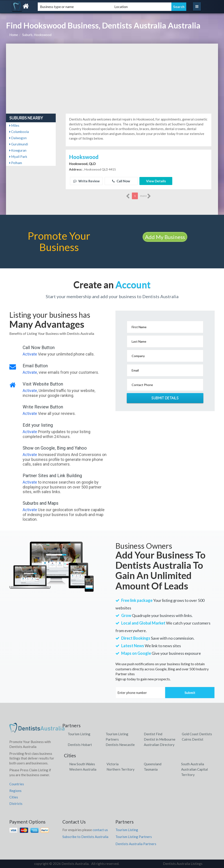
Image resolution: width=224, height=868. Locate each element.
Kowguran (18, 150)
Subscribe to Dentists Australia (85, 837)
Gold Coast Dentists (197, 734)
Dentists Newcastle (120, 745)
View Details (156, 181)
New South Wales (82, 764)
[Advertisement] (112, 77)
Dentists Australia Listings (183, 864)
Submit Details (165, 398)
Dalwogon (18, 138)
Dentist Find (153, 734)
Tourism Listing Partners (134, 837)
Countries (17, 784)
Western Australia (83, 769)
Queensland (153, 764)
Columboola (19, 132)
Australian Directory (159, 745)
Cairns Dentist (193, 739)
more (146, 196)
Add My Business (165, 237)
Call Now (121, 181)
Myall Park (18, 157)
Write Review (86, 181)
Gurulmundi (19, 144)
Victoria (113, 764)
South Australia (193, 764)
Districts (16, 804)
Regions (15, 791)
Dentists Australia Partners (136, 844)
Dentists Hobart (80, 745)
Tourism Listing (79, 734)
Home (14, 35)
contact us (100, 830)
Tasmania (151, 769)
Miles (14, 125)
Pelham (16, 163)
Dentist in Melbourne (160, 739)
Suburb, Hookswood (37, 35)
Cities (14, 797)
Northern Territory (121, 769)
